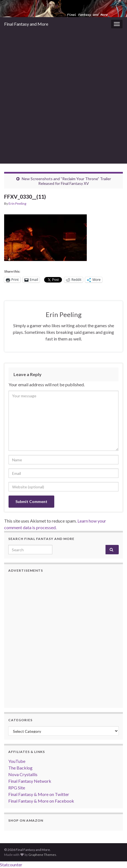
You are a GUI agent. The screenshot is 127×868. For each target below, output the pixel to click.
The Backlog (20, 768)
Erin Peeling (17, 203)
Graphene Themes (42, 855)
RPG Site (17, 788)
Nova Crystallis (23, 774)
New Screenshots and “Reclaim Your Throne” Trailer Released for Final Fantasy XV (66, 181)
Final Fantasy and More (26, 24)
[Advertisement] (63, 97)
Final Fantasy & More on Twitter (39, 794)
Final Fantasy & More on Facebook (41, 801)
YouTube (17, 761)
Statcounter (11, 865)
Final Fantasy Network (30, 781)
